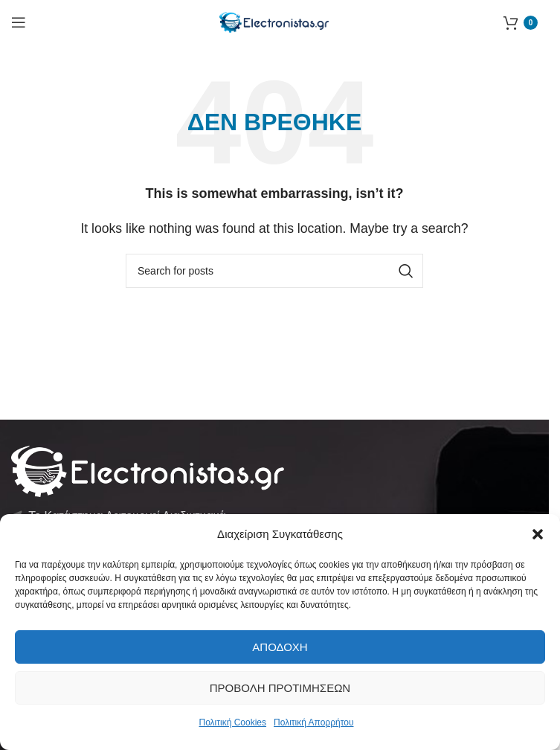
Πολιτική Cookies (233, 722)
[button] (538, 534)
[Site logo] (274, 21)
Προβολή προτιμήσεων (280, 688)
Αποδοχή (280, 647)
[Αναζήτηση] (274, 271)
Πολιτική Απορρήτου (313, 722)
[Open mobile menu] (19, 22)
